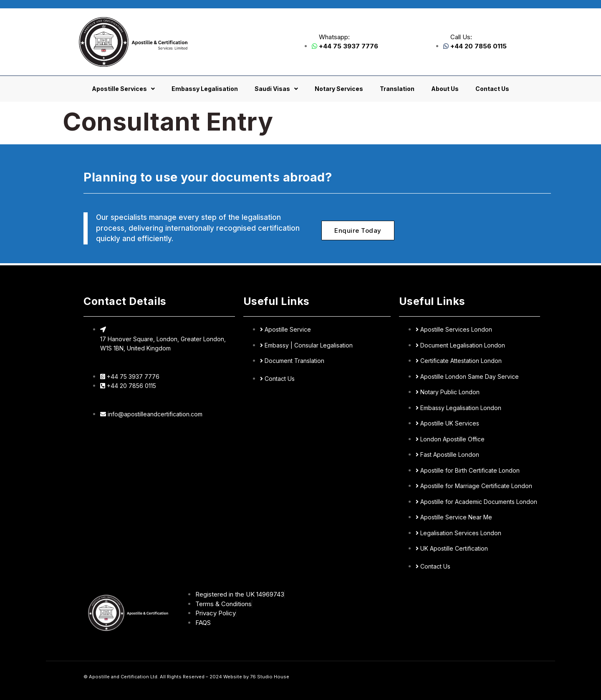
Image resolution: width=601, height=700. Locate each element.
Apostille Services (123, 89)
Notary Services (339, 89)
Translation (397, 89)
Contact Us (492, 89)
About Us (445, 89)
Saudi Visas (276, 89)
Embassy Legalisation (205, 89)
